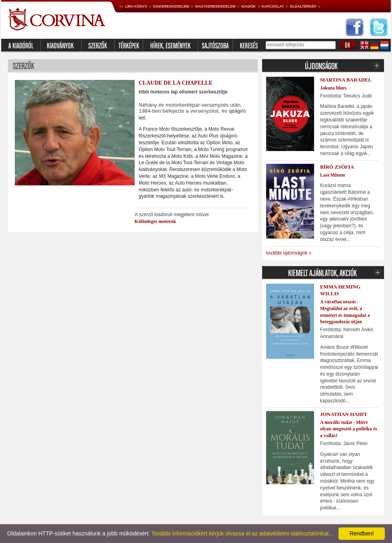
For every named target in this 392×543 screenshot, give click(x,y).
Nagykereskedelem (215, 6)
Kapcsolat (273, 6)
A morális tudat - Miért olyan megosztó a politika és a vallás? (349, 429)
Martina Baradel (346, 80)
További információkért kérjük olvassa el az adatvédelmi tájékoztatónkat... (242, 533)
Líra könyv (136, 6)
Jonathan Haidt (344, 414)
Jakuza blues (333, 88)
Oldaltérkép (303, 6)
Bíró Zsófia (337, 167)
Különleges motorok (155, 221)
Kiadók (249, 6)
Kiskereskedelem (171, 6)
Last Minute (333, 175)
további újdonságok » (289, 253)
